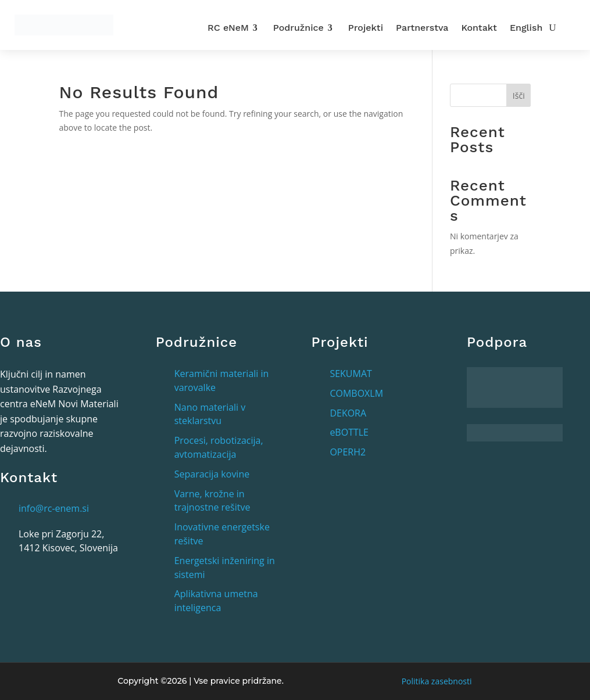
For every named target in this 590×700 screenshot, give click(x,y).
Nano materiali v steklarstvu (210, 414)
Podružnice (298, 28)
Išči (519, 96)
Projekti (366, 28)
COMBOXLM (356, 393)
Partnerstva (422, 28)
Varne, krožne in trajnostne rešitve (212, 501)
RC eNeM (228, 28)
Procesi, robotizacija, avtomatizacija (219, 447)
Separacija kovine (212, 474)
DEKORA (348, 413)
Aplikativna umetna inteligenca (216, 601)
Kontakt (479, 28)
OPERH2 (348, 452)
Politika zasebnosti (437, 681)
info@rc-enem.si (54, 508)
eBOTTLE (349, 432)
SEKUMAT (351, 374)
